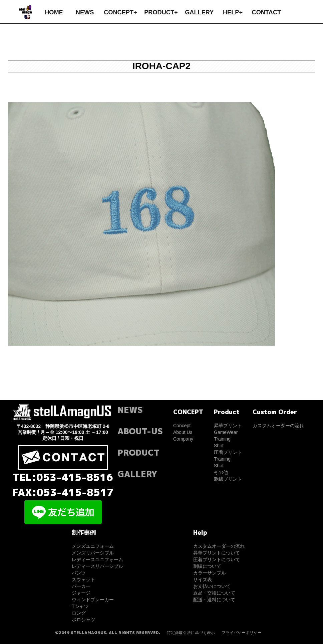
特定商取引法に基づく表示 (191, 633)
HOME (54, 12)
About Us (183, 432)
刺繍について (207, 566)
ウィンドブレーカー (93, 600)
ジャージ (81, 593)
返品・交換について (214, 593)
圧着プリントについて (217, 559)
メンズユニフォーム (93, 546)
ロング (79, 613)
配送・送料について (214, 600)
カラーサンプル (210, 573)
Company (183, 439)
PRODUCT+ (161, 12)
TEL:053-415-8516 (63, 477)
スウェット (83, 580)
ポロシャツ (83, 620)
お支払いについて (212, 586)
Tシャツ (80, 606)
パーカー (81, 586)
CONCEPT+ (120, 12)
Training (222, 439)
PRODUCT (138, 452)
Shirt (219, 446)
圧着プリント (228, 452)
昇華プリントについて (217, 553)
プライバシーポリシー (242, 633)
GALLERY (199, 12)
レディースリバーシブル (97, 566)
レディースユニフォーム (97, 559)
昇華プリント (228, 426)
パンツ (79, 573)
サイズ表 (203, 580)
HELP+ (233, 12)
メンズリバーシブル (93, 553)
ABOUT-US (140, 431)
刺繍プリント (228, 479)
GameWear (226, 432)
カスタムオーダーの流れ (278, 426)
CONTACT (267, 12)
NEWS (85, 12)
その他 (221, 472)
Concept (182, 426)
